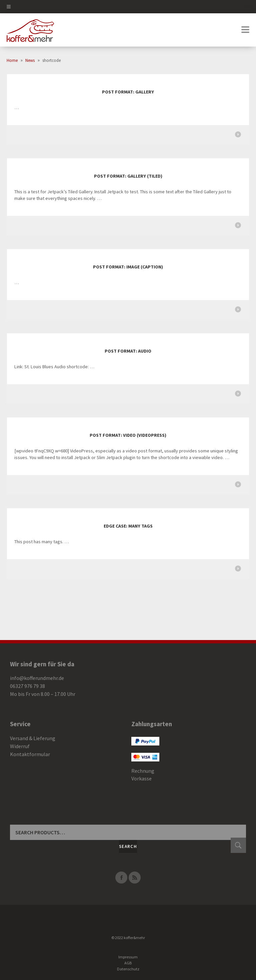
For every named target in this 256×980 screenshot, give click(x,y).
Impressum (128, 957)
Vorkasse (141, 778)
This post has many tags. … (42, 542)
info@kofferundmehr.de (37, 678)
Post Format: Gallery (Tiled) (128, 176)
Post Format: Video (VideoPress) (128, 435)
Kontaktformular (30, 754)
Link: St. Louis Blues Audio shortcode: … (54, 367)
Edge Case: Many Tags (128, 526)
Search (128, 846)
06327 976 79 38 (27, 686)
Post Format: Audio (128, 351)
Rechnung (143, 771)
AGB (128, 963)
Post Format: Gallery (128, 92)
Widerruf (20, 746)
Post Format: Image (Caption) (128, 267)
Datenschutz (128, 969)
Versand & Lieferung (33, 738)
